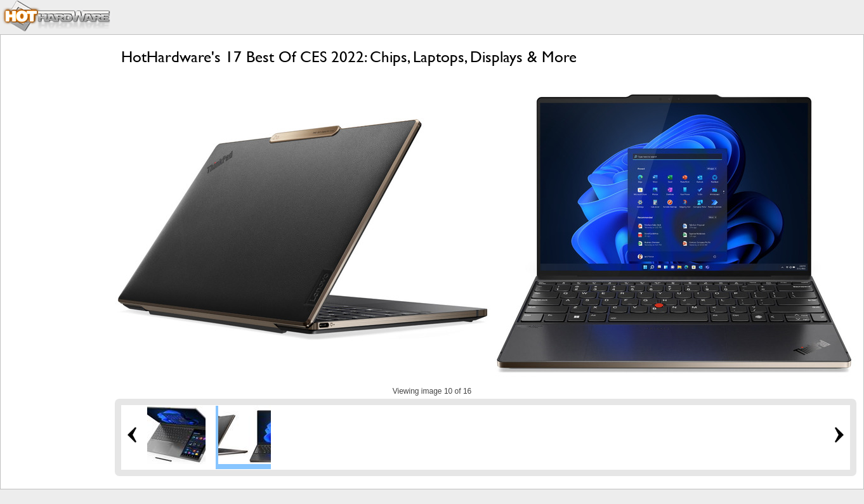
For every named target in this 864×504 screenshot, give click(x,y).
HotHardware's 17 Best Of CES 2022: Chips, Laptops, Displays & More (349, 57)
